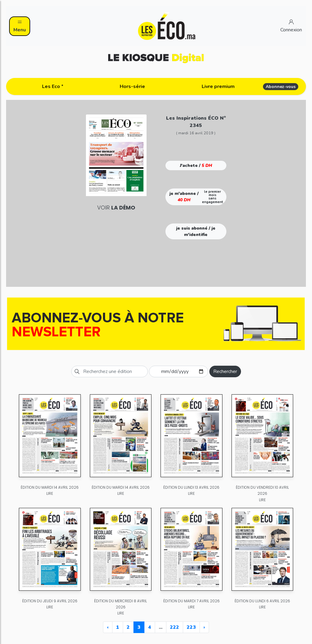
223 (191, 627)
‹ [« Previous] (108, 627)
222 (175, 627)
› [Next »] (204, 627)
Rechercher (225, 371)
